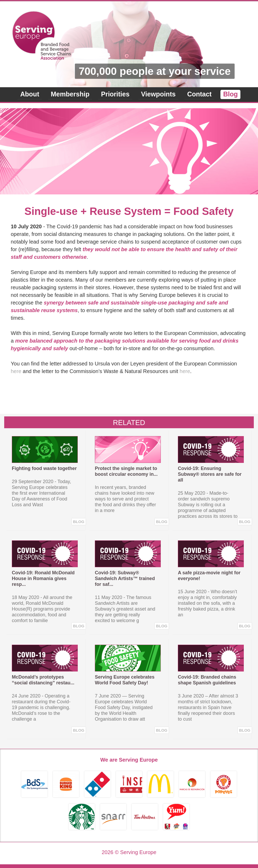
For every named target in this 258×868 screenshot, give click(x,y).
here (16, 371)
